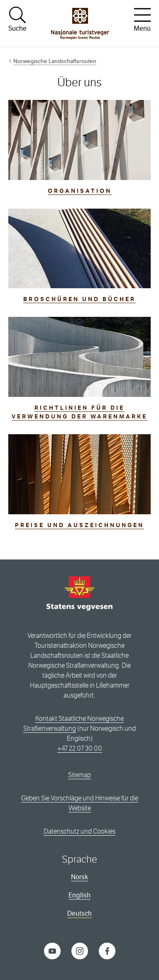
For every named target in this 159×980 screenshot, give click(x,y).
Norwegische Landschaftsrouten (55, 61)
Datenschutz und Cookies (79, 831)
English (79, 895)
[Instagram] (80, 951)
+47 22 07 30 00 (80, 748)
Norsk (79, 877)
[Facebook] (107, 951)
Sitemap (79, 775)
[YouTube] (52, 951)
